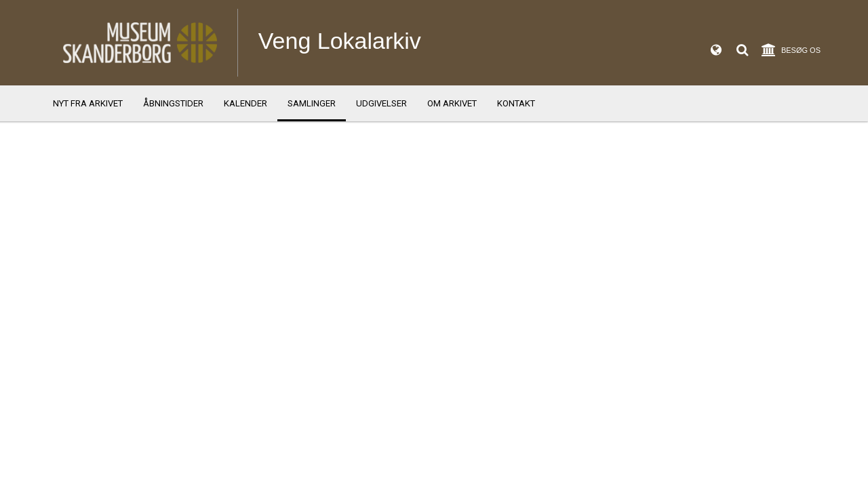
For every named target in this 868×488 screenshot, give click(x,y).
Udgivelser (381, 103)
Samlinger (312, 103)
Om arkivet (452, 103)
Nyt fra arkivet (88, 103)
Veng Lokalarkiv (340, 41)
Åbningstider (173, 103)
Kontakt (516, 103)
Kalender (245, 103)
